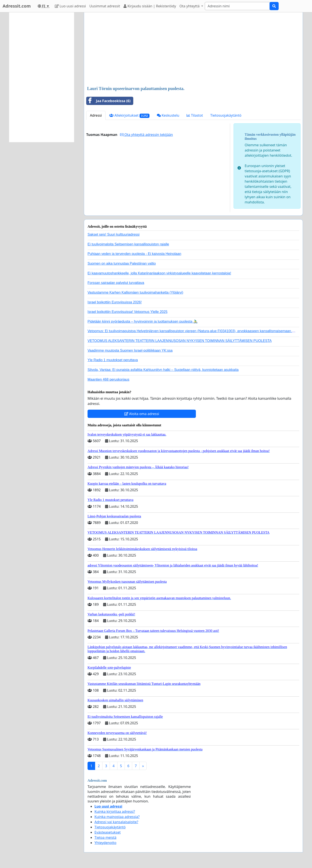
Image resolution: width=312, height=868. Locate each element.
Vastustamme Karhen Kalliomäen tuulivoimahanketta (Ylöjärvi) (135, 292)
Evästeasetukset (108, 832)
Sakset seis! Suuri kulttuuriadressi (114, 234)
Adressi (96, 115)
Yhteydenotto (105, 843)
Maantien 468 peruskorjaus (108, 379)
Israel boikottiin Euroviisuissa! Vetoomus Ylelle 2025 (128, 312)
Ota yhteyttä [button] (190, 6)
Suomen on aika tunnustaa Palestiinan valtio (122, 263)
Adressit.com (17, 6)
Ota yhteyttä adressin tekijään (146, 135)
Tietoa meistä (105, 837)
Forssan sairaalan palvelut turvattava (116, 283)
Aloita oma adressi (142, 414)
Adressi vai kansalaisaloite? (116, 822)
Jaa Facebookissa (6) (108, 101)
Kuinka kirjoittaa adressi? (115, 812)
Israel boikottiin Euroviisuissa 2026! (115, 302)
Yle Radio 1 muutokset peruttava (113, 360)
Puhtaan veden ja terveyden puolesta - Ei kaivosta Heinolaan (134, 254)
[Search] (237, 6)
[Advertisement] (193, 50)
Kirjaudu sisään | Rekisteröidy (150, 6)
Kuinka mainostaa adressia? (117, 817)
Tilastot (195, 115)
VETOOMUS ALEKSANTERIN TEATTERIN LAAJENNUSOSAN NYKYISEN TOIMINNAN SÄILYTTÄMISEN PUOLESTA (180, 341)
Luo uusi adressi (70, 6)
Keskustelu (168, 115)
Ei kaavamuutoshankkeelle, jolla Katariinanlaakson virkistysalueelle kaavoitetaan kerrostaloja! (159, 273)
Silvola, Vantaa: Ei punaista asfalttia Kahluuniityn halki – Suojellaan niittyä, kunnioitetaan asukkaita (163, 370)
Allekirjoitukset (129, 115)
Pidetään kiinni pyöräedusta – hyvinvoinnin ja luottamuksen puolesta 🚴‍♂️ (143, 321)
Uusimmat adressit (105, 6)
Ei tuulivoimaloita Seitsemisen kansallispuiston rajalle (128, 244)
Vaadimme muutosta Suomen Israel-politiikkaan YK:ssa (130, 350)
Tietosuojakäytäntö (226, 115)
